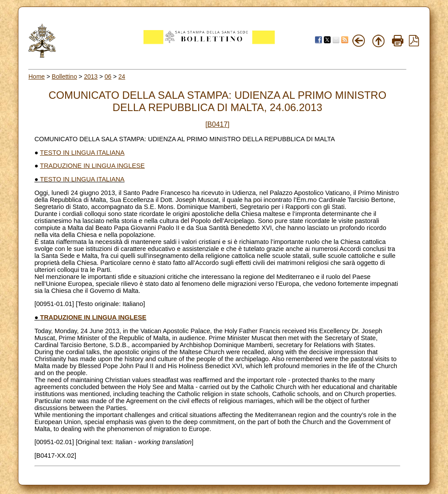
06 (108, 77)
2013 (91, 77)
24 (122, 77)
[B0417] (217, 124)
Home (37, 77)
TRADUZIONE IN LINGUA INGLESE (92, 166)
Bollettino (64, 77)
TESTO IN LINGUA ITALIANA (82, 153)
